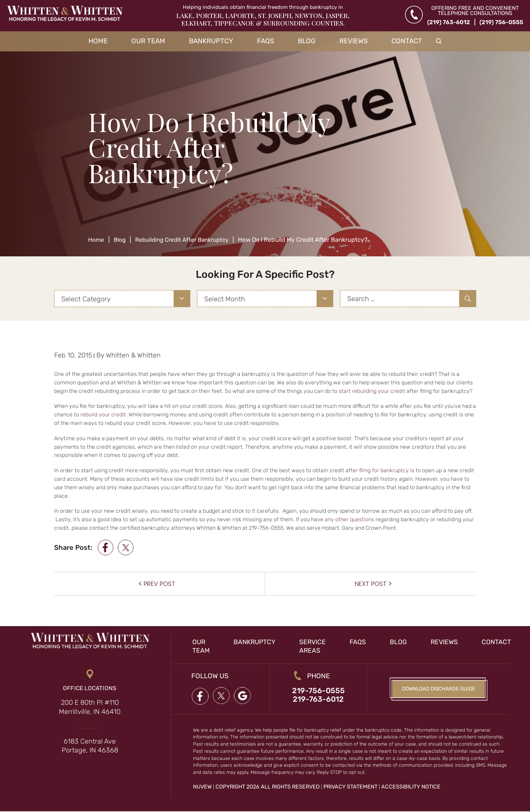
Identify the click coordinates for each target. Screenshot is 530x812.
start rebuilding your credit (372, 391)
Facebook (200, 696)
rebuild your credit (103, 415)
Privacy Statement (350, 787)
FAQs (266, 41)
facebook (106, 547)
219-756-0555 (318, 691)
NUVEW (202, 787)
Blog (307, 41)
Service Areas (316, 646)
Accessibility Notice (411, 787)
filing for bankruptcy (384, 470)
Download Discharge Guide (439, 689)
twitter (127, 547)
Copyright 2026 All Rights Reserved (268, 787)
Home (98, 41)
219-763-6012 (318, 700)
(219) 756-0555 (501, 22)
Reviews (354, 41)
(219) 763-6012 (449, 22)
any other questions (349, 519)
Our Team (148, 41)
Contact (407, 41)
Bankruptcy (211, 41)
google (244, 696)
